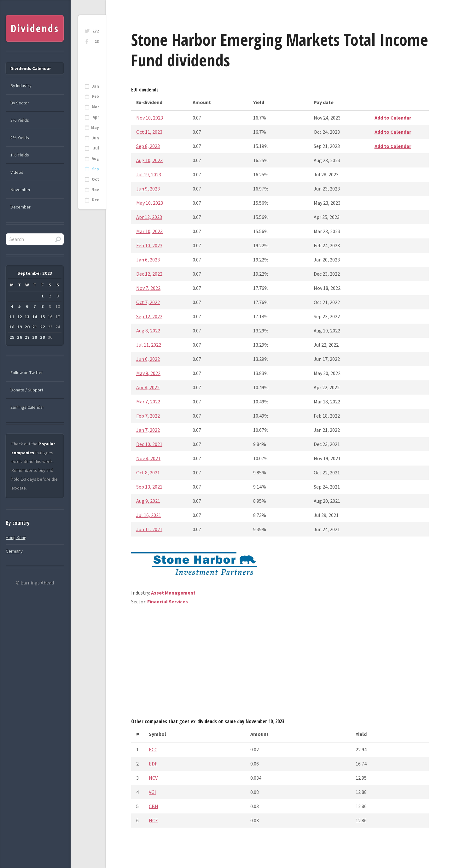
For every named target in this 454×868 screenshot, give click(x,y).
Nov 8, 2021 (148, 458)
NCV (153, 778)
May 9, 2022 (148, 373)
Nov (95, 190)
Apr (96, 117)
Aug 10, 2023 (149, 160)
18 (12, 327)
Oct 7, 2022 (148, 302)
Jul (96, 148)
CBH (154, 806)
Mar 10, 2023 (149, 231)
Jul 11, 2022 (149, 345)
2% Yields (20, 138)
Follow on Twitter (27, 372)
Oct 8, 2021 (148, 472)
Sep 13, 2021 (149, 487)
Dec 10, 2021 (149, 444)
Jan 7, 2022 (148, 430)
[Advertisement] (280, 664)
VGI (152, 792)
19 (20, 327)
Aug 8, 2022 (148, 331)
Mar (95, 107)
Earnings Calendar (27, 407)
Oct (95, 179)
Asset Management (173, 593)
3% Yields (20, 120)
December (20, 207)
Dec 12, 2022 (149, 274)
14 (35, 317)
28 (35, 337)
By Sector (20, 103)
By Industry (21, 85)
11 (12, 317)
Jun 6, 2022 (148, 359)
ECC (153, 749)
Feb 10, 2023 (149, 245)
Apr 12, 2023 (149, 217)
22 (43, 327)
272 (96, 31)
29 (43, 337)
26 (20, 337)
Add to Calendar (393, 118)
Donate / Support (27, 390)
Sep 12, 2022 (149, 316)
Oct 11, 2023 (149, 132)
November (20, 190)
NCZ (153, 820)
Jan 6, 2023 (148, 260)
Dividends (35, 28)
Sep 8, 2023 (148, 146)
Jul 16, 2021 (149, 515)
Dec (95, 200)
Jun (95, 138)
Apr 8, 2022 (148, 387)
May (95, 128)
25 (12, 337)
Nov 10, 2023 (150, 118)
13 (27, 317)
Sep (96, 169)
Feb (96, 96)
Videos (17, 172)
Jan (95, 86)
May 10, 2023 (150, 203)
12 (20, 317)
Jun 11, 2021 (149, 529)
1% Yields (20, 155)
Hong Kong (16, 537)
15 (43, 317)
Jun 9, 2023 (148, 189)
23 (97, 41)
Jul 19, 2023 (149, 174)
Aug (95, 158)
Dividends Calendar (31, 68)
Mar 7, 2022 (148, 402)
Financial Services (168, 601)
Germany (14, 551)
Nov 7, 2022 (148, 288)
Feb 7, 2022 (148, 416)
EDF (153, 764)
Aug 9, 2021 (148, 501)
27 (27, 337)
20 (27, 327)
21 (35, 327)
